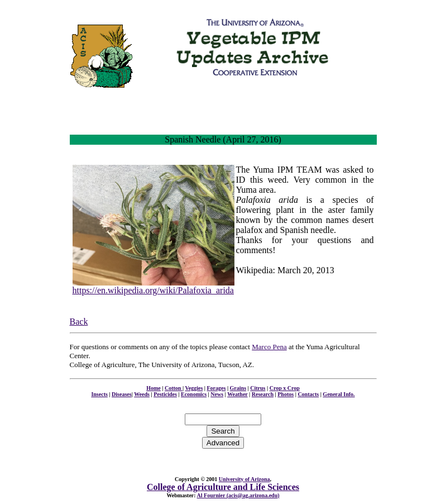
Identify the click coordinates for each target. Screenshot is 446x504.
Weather (237, 394)
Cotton (174, 388)
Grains (238, 388)
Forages (217, 388)
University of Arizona (244, 479)
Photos (286, 394)
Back (79, 322)
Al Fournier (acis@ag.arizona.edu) (238, 495)
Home (154, 388)
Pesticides (165, 394)
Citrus (258, 388)
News (217, 394)
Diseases (122, 394)
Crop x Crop (285, 388)
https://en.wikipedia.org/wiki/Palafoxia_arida (153, 290)
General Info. (339, 394)
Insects (99, 394)
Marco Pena (269, 347)
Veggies (194, 388)
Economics (194, 394)
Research (263, 394)
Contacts (308, 394)
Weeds (142, 394)
